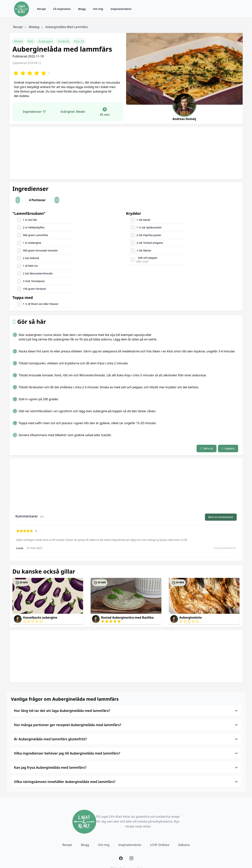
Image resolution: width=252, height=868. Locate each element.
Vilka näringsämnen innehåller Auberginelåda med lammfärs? (126, 782)
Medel (19, 41)
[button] (18, 200)
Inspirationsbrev (121, 9)
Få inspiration (62, 9)
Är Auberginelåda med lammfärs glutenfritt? (126, 739)
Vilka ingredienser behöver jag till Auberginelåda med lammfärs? (126, 753)
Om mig (98, 9)
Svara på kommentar (225, 548)
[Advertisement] (122, 153)
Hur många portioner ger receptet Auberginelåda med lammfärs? (126, 725)
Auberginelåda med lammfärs (67, 27)
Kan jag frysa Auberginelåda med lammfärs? (126, 767)
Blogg (82, 9)
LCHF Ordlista (160, 845)
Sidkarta (184, 845)
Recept (42, 9)
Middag (34, 27)
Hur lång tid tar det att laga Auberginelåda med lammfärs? (126, 711)
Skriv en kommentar (221, 517)
